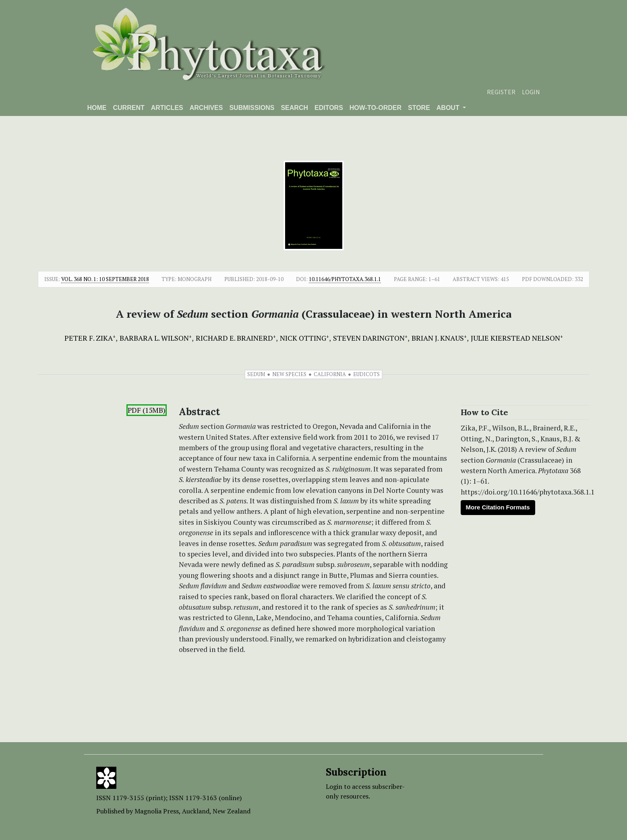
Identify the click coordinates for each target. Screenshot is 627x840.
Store (419, 108)
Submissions (252, 108)
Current (129, 108)
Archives (206, 108)
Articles (167, 108)
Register (501, 92)
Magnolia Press (157, 811)
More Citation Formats (498, 507)
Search (294, 108)
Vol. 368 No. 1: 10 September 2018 (105, 279)
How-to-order (376, 108)
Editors (329, 108)
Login (531, 92)
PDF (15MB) (147, 410)
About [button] (449, 108)
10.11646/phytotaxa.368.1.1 (345, 279)
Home (97, 108)
